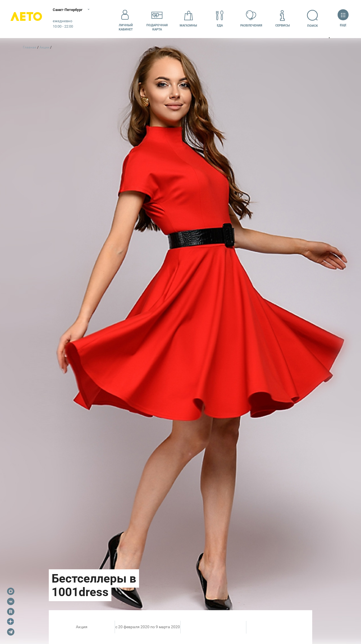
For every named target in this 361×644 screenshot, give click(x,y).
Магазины (188, 19)
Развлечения (251, 19)
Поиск (314, 19)
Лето (28, 19)
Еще (343, 19)
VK (11, 601)
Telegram (11, 632)
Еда (220, 19)
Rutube (11, 612)
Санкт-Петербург (73, 10)
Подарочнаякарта (157, 19)
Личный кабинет (126, 19)
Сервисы (283, 19)
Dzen (11, 622)
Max (11, 591)
